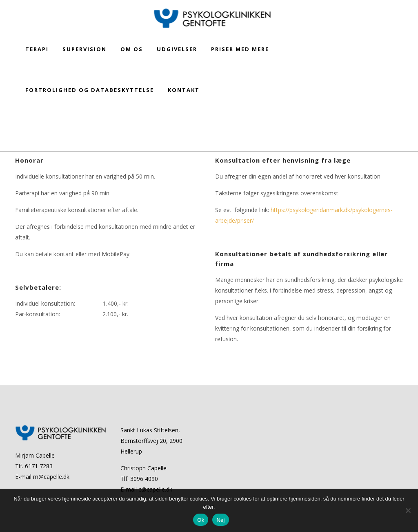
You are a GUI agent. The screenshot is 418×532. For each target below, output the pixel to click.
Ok (201, 520)
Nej (220, 520)
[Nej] (408, 510)
